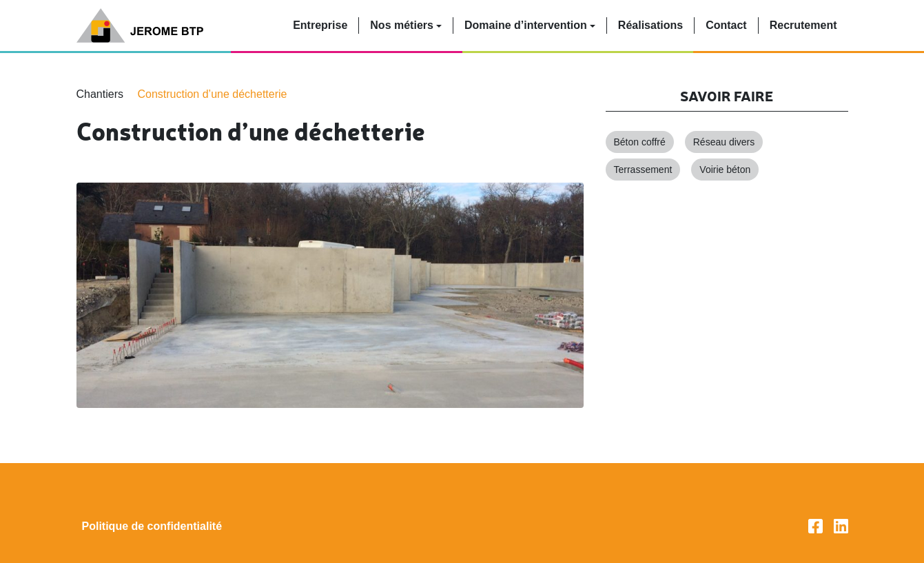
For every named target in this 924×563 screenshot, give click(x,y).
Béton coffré (640, 142)
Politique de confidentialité (152, 526)
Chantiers (100, 94)
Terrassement (643, 170)
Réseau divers (724, 142)
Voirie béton (725, 170)
